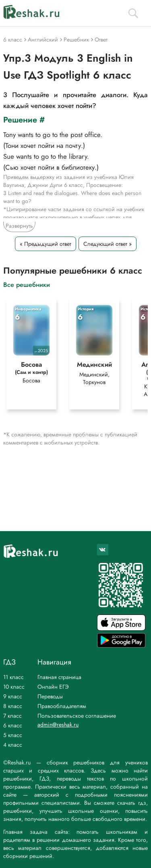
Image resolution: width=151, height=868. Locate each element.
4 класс (13, 745)
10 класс (14, 687)
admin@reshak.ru (58, 725)
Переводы (50, 696)
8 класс (13, 706)
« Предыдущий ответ (46, 244)
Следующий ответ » (108, 244)
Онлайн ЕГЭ (53, 687)
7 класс (12, 716)
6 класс (13, 725)
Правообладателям (62, 706)
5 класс (13, 735)
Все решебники (27, 284)
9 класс (13, 696)
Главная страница (59, 677)
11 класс (13, 677)
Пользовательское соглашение (77, 716)
